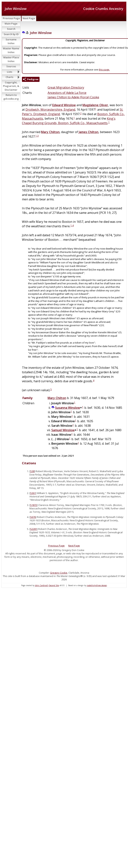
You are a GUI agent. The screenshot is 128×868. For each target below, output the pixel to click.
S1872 (34, 505)
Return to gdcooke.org (11, 97)
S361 (33, 493)
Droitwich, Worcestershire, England (50, 110)
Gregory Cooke (59, 573)
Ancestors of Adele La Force (67, 93)
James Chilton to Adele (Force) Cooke (73, 97)
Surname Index (11, 41)
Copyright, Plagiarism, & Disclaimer (11, 86)
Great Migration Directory (66, 87)
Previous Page (11, 18)
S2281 (34, 529)
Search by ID (11, 34)
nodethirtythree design (97, 585)
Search (11, 29)
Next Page (29, 18)
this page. (104, 70)
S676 (33, 517)
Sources (11, 66)
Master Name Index (11, 50)
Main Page (11, 24)
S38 (32, 471)
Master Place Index (11, 59)
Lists (10, 72)
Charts (9, 77)
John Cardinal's (42, 585)
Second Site (54, 585)
